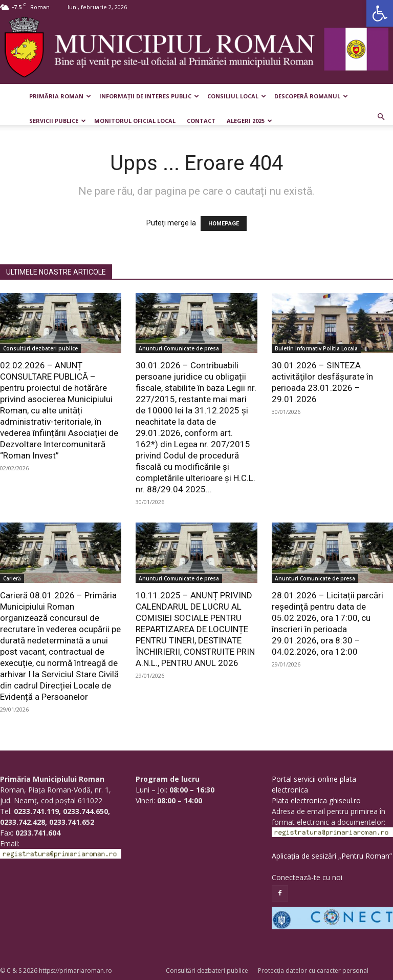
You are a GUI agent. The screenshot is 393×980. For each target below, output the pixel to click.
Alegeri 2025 (249, 121)
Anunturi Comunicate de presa (179, 348)
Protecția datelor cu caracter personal (313, 971)
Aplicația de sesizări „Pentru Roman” (332, 856)
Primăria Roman (60, 96)
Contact (201, 121)
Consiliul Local (237, 96)
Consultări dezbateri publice (40, 348)
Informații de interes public (149, 96)
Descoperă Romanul (311, 96)
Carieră (12, 578)
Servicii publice (58, 121)
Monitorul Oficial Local (135, 121)
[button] (380, 13)
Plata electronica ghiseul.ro (316, 800)
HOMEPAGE (224, 224)
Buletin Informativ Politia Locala (316, 348)
